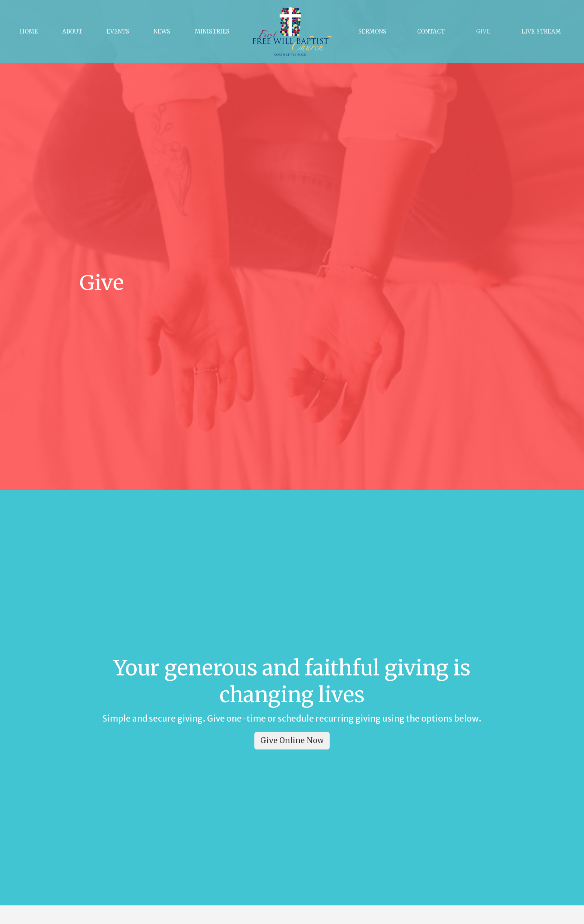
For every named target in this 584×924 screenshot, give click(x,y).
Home (29, 31)
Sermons (372, 31)
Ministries (212, 31)
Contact (431, 31)
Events (118, 31)
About (72, 31)
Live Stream (541, 31)
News (162, 31)
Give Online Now (292, 740)
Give (483, 31)
